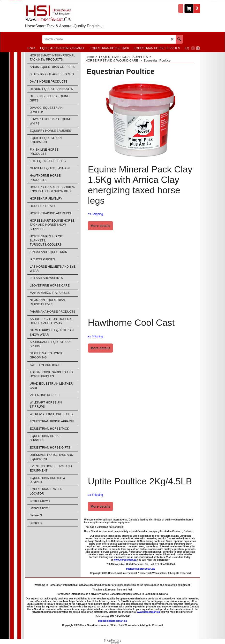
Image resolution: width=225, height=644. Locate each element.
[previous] (193, 48)
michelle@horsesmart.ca (140, 569)
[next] (198, 48)
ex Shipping (95, 214)
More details (100, 226)
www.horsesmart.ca (125, 560)
